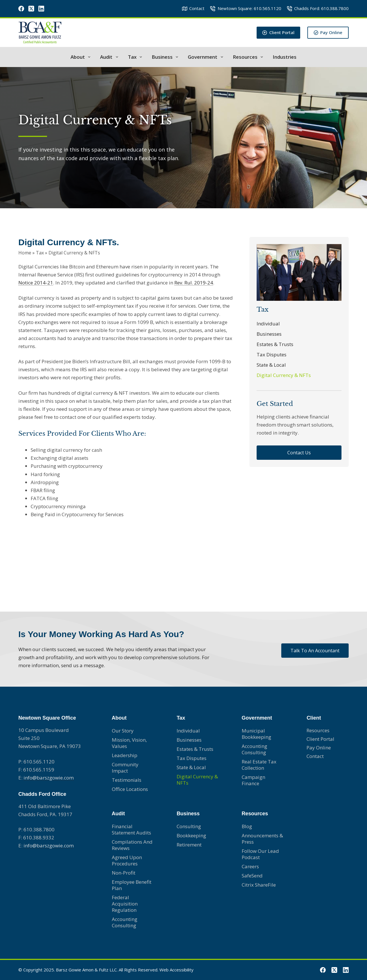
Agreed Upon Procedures (127, 860)
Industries (285, 57)
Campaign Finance (253, 780)
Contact (193, 8)
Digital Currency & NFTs (284, 375)
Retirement (189, 845)
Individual (268, 324)
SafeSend (252, 876)
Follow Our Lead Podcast (260, 854)
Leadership (125, 755)
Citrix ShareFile (259, 885)
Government (206, 57)
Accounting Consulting (125, 922)
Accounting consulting (254, 749)
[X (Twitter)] (31, 9)
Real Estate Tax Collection (259, 765)
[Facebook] (21, 9)
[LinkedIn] (41, 9)
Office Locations (130, 789)
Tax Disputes (272, 355)
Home (25, 252)
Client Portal (278, 32)
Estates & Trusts (275, 344)
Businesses (269, 334)
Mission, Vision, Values (129, 743)
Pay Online (328, 32)
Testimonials (127, 780)
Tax (136, 57)
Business (166, 57)
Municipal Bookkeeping (256, 734)
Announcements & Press (262, 839)
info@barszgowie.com (49, 778)
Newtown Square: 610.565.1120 (246, 8)
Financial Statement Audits (131, 829)
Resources (249, 57)
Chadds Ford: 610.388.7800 (318, 8)
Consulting (189, 826)
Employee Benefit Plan (132, 885)
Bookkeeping (191, 835)
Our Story (123, 731)
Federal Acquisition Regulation (125, 904)
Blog (247, 826)
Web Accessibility (176, 970)
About (82, 57)
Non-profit (124, 873)
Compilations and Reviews (132, 845)
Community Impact (125, 768)
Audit (110, 57)
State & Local (271, 365)
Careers (250, 866)
